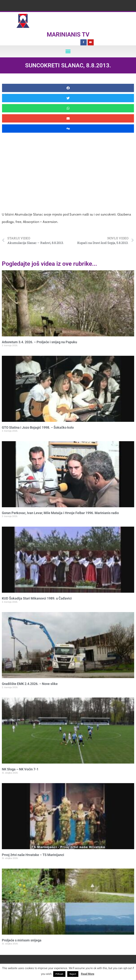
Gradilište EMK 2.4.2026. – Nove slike (30, 684)
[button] (68, 51)
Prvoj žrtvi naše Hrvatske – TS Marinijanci (33, 855)
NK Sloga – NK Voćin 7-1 (20, 769)
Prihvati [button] (59, 974)
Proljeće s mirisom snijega (22, 940)
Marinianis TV (68, 35)
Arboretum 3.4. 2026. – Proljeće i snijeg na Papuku (39, 342)
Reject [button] (73, 974)
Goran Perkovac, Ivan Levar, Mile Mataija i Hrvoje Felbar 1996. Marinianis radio (60, 513)
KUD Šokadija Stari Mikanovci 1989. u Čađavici (37, 598)
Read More (88, 974)
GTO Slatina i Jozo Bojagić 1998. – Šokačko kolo (38, 427)
